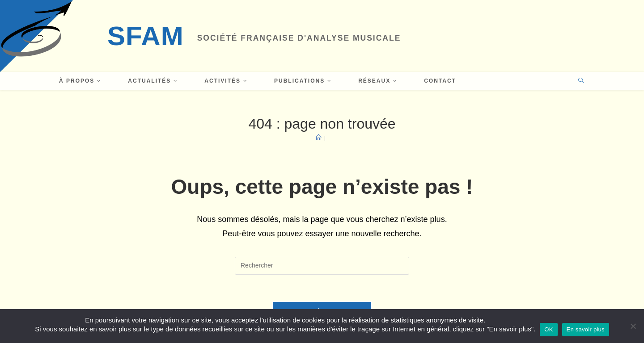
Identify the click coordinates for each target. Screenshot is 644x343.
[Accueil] (319, 138)
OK (549, 329)
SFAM (146, 36)
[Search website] (581, 81)
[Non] (633, 326)
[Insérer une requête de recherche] (322, 266)
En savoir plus (586, 329)
